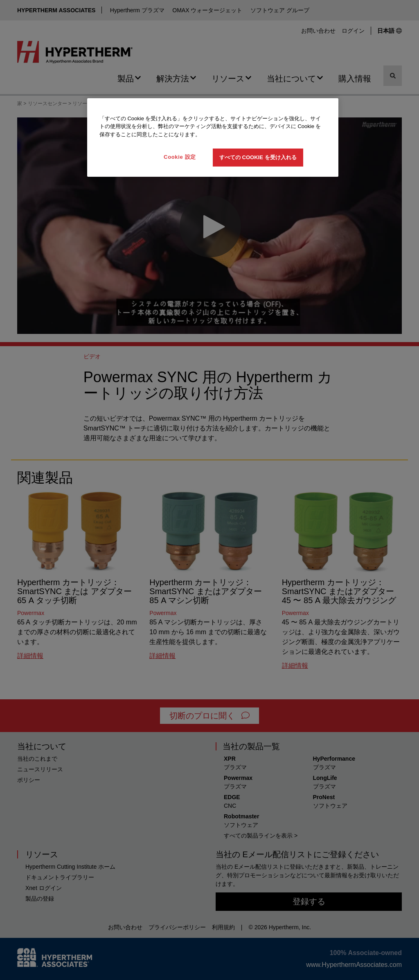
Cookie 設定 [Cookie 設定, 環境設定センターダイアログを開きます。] (180, 157)
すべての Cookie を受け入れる (258, 157)
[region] (213, 138)
